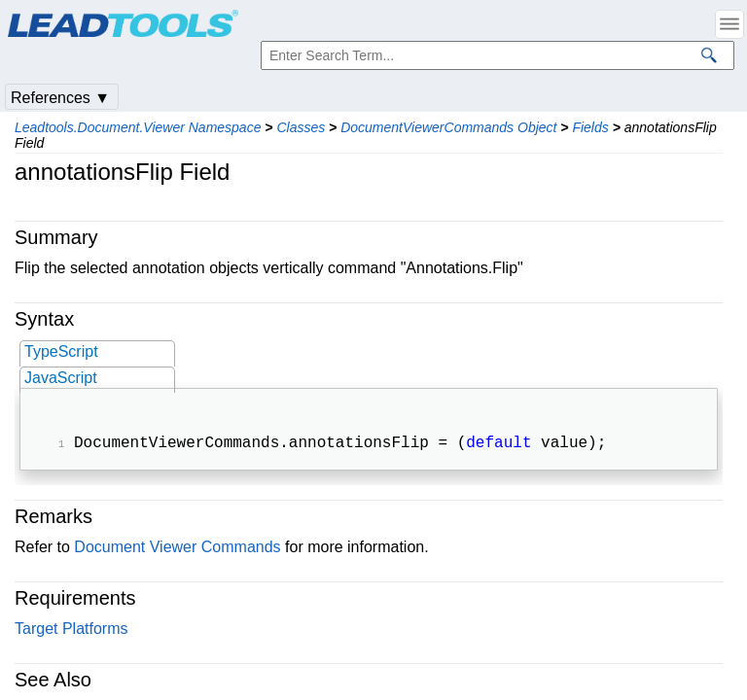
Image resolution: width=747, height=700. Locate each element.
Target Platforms (71, 630)
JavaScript (61, 378)
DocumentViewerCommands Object (448, 127)
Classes (301, 127)
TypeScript (61, 351)
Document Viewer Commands (177, 549)
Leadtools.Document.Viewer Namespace (138, 127)
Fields (590, 127)
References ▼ (60, 98)
